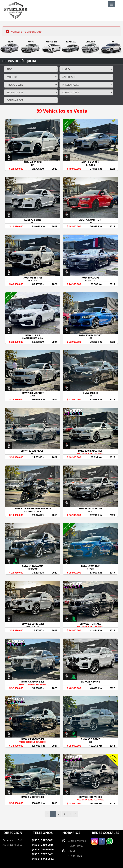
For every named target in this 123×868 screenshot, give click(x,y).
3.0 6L (33, 396)
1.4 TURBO (90, 165)
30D (90, 685)
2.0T (33, 223)
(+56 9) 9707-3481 (43, 854)
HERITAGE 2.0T (33, 627)
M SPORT (90, 569)
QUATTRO (33, 280)
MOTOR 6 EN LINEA (33, 511)
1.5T (33, 165)
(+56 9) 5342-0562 (43, 859)
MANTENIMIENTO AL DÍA (33, 338)
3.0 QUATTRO (90, 280)
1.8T (90, 223)
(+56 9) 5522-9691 (43, 840)
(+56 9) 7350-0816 (43, 845)
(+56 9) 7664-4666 (43, 850)
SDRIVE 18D (33, 569)
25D (90, 742)
